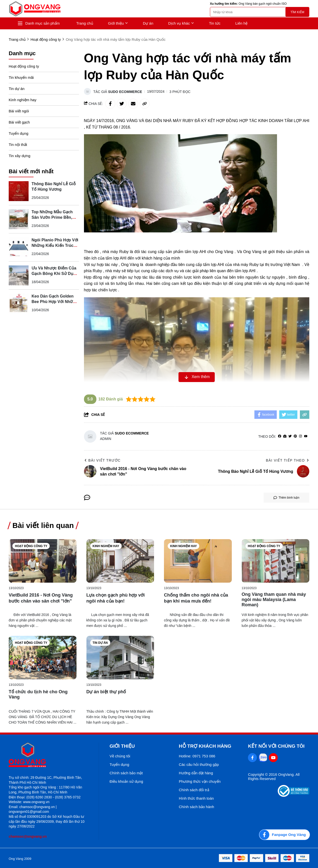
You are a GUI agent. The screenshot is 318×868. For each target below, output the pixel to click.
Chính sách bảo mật (126, 773)
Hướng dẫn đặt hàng (196, 773)
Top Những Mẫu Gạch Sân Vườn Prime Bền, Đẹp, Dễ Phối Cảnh (52, 217)
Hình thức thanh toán (196, 798)
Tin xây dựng (20, 156)
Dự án (148, 23)
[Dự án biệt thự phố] (120, 658)
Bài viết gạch (19, 122)
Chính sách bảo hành (197, 807)
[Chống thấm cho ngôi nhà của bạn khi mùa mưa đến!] (198, 561)
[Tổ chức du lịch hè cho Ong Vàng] (43, 658)
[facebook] (280, 436)
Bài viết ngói (19, 111)
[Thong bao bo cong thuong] (294, 796)
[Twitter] (290, 436)
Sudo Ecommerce (125, 92)
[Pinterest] (295, 436)
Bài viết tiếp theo (288, 460)
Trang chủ (85, 23)
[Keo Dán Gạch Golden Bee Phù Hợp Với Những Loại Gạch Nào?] (19, 304)
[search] (260, 12)
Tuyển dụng (19, 133)
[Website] (285, 436)
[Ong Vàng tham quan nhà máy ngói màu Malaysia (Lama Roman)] (276, 561)
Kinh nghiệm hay (22, 100)
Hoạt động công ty (24, 66)
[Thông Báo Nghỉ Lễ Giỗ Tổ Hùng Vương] (19, 191)
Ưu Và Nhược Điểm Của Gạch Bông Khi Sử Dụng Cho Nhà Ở (55, 274)
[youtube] (306, 436)
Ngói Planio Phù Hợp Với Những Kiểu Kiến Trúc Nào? (55, 245)
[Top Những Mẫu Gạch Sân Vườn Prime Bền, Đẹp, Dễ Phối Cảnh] (19, 219)
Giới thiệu (118, 23)
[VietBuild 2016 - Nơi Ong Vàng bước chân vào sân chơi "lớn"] (43, 561)
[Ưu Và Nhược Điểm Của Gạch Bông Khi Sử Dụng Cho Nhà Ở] (19, 275)
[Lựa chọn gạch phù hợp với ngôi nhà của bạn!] (120, 561)
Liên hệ (241, 23)
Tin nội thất (18, 145)
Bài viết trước (102, 460)
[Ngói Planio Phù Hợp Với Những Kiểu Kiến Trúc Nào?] (19, 247)
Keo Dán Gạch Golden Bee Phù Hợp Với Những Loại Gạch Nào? (55, 302)
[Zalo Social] (263, 758)
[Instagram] (300, 436)
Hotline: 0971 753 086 (197, 756)
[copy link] (145, 104)
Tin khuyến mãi (21, 77)
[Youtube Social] (273, 758)
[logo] (35, 9)
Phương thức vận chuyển (200, 781)
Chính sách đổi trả (194, 790)
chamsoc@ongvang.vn (28, 836)
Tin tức (215, 23)
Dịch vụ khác (181, 23)
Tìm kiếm (297, 12)
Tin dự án (17, 89)
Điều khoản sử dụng (126, 781)
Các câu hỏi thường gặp (199, 764)
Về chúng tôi (120, 756)
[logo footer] (48, 755)
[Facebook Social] (252, 758)
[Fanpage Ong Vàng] (284, 835)
